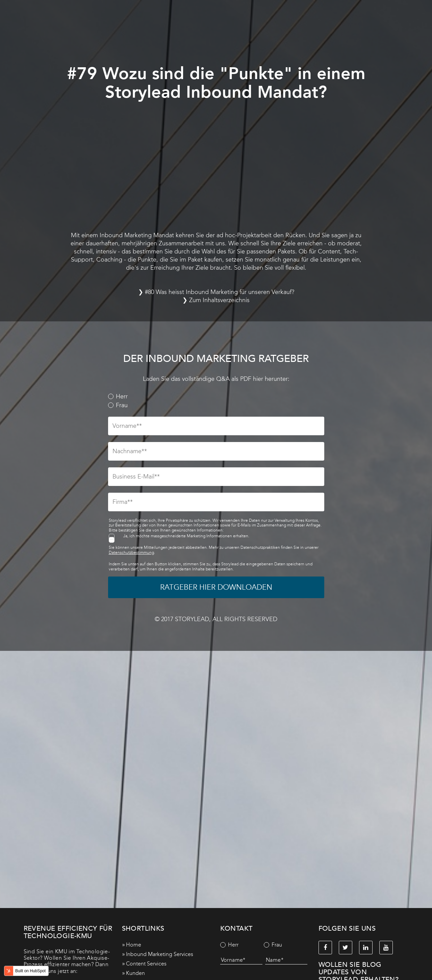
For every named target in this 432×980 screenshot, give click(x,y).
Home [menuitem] (134, 945)
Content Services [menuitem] (146, 964)
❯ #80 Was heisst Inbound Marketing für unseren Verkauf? (216, 292)
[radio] (216, 397)
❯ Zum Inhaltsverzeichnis (216, 300)
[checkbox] (216, 401)
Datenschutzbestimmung (131, 553)
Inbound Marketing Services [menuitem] (160, 954)
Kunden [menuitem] (135, 973)
